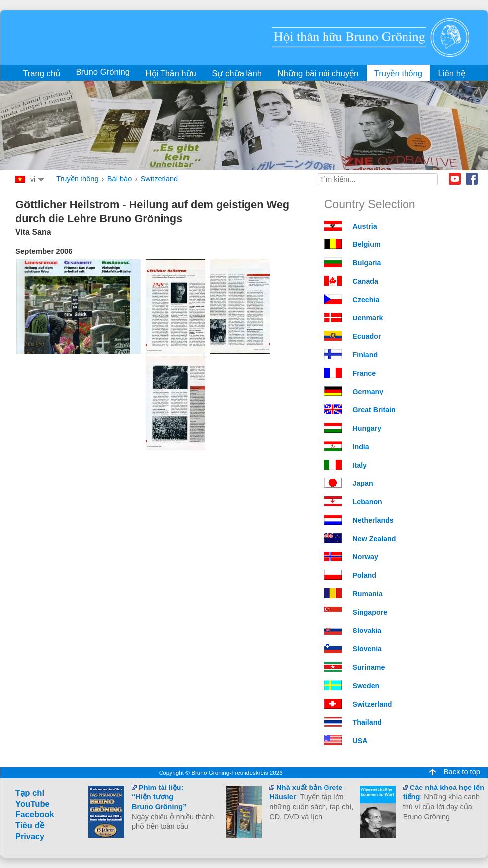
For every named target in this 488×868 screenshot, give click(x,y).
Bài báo (120, 179)
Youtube (455, 179)
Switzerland (159, 179)
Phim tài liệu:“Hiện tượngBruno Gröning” (159, 797)
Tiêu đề (30, 826)
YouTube (33, 804)
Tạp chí (30, 793)
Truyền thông (78, 179)
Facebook (472, 179)
